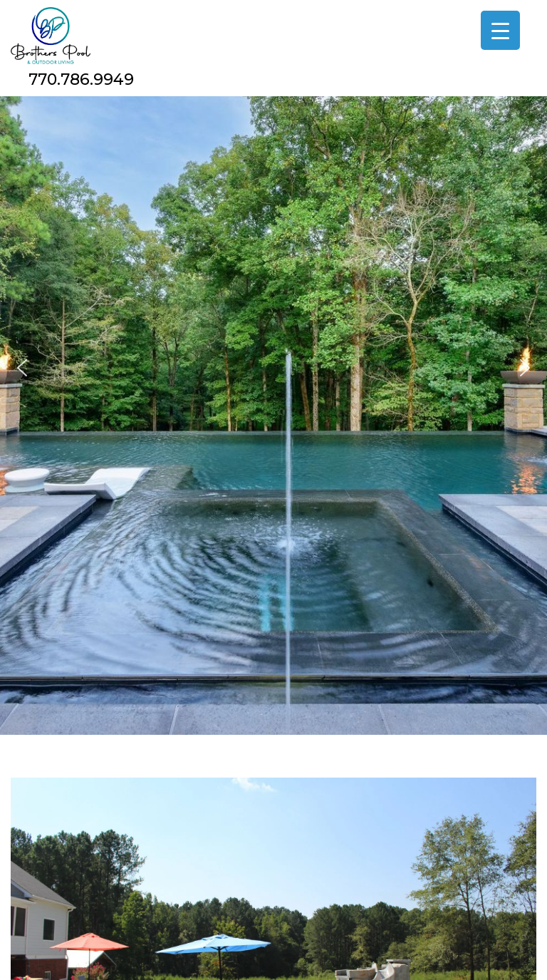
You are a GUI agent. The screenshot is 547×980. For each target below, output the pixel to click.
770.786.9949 (81, 79)
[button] (22, 368)
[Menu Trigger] (500, 30)
